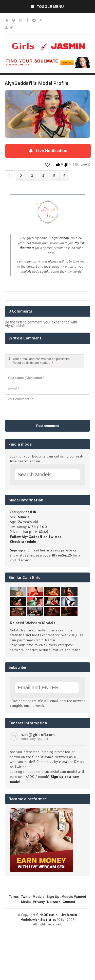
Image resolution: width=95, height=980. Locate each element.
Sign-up (16, 550)
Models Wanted (74, 897)
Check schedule (23, 542)
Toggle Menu (48, 7)
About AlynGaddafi (10, 176)
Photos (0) (21, 176)
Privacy (39, 902)
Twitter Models (33, 897)
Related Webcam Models (33, 623)
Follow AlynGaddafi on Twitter (35, 537)
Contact (69, 902)
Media (26, 902)
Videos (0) (32, 176)
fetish (31, 512)
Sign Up (53, 897)
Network (54, 902)
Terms (14, 897)
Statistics (43, 176)
